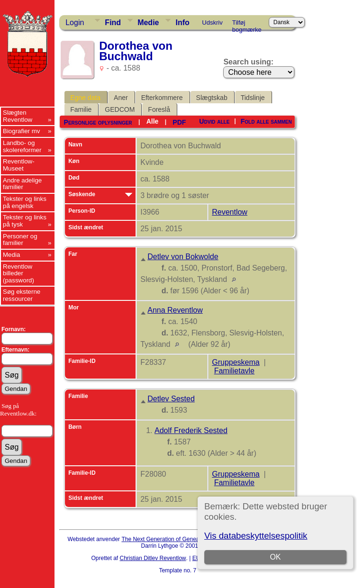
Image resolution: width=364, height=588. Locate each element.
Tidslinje (253, 98)
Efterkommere (162, 98)
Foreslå (159, 109)
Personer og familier (20, 240)
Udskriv (212, 23)
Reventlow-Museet (19, 165)
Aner (121, 98)
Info (182, 23)
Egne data (85, 98)
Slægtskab (212, 98)
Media (11, 255)
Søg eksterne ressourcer (22, 295)
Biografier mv (22, 131)
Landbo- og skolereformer (22, 146)
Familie (81, 109)
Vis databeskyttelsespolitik (256, 536)
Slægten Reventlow (18, 116)
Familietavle (234, 371)
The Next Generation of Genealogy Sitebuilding (181, 539)
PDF (179, 122)
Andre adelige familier (22, 184)
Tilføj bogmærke (247, 24)
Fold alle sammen (266, 121)
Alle (153, 121)
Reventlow (230, 212)
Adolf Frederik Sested (191, 430)
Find (113, 23)
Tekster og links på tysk (25, 221)
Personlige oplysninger (98, 122)
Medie (148, 23)
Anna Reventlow (175, 310)
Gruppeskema (236, 362)
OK (275, 557)
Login (75, 23)
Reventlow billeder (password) (18, 273)
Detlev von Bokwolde (183, 257)
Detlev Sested (171, 399)
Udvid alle (214, 121)
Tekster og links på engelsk (25, 202)
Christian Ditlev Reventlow (153, 558)
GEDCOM (120, 109)
